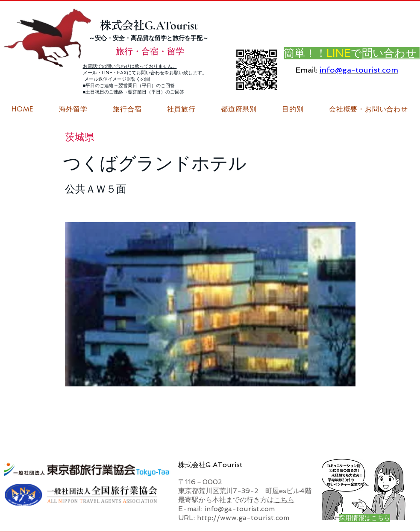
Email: (306, 70)
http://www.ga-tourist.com (243, 518)
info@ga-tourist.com (359, 70)
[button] (368, 109)
